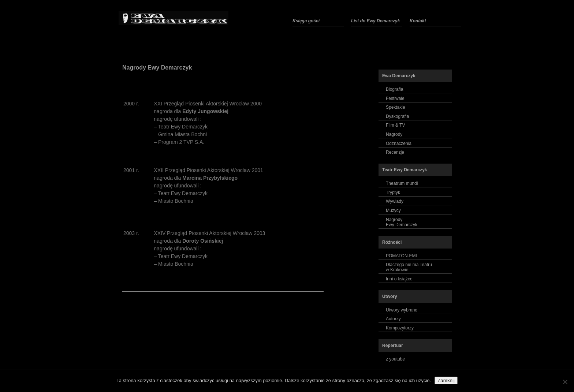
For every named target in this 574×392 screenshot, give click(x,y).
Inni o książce (399, 279)
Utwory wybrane (402, 310)
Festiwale (395, 98)
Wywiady (395, 201)
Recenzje (395, 152)
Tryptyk (393, 193)
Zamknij (446, 380)
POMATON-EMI (401, 256)
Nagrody (394, 134)
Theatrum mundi (402, 183)
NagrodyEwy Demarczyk (402, 222)
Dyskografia (397, 116)
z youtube (395, 359)
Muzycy (393, 210)
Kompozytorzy (400, 328)
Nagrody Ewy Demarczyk (157, 68)
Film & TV (395, 125)
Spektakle (396, 107)
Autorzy (393, 319)
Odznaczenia (399, 143)
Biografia (394, 89)
